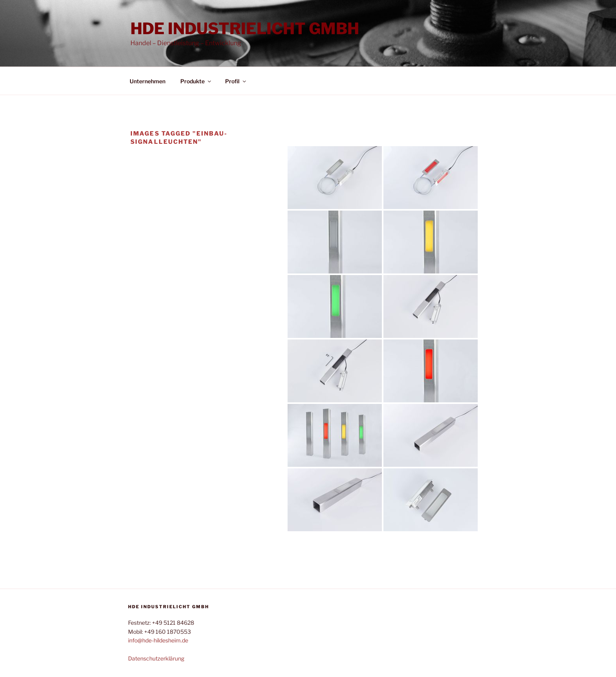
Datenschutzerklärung (156, 658)
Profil (236, 81)
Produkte (196, 81)
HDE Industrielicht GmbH (245, 28)
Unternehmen (148, 81)
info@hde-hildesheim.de (158, 640)
